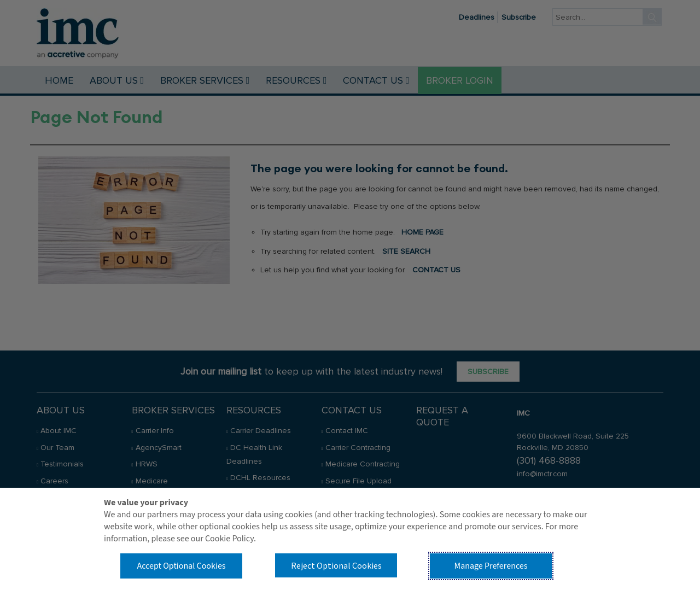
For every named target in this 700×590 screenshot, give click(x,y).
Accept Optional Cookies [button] (181, 566)
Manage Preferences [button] (491, 566)
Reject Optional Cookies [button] (336, 565)
